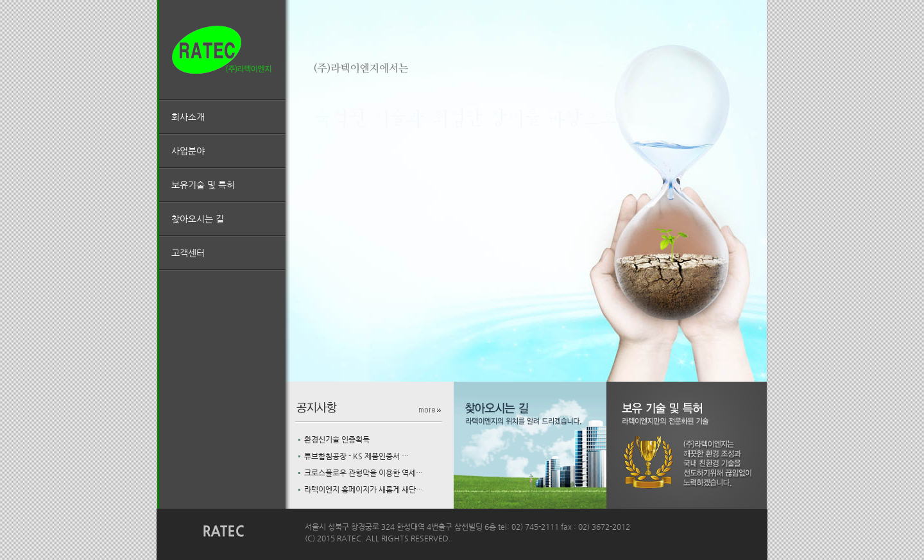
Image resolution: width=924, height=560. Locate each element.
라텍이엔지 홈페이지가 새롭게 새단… (361, 489)
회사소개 (188, 117)
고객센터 (188, 253)
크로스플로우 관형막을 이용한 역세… (361, 473)
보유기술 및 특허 (203, 185)
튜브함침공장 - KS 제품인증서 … (354, 456)
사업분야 (188, 151)
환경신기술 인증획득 (334, 439)
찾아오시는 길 (198, 219)
